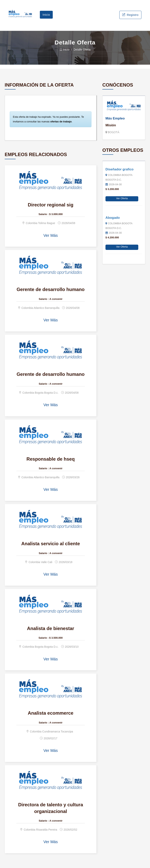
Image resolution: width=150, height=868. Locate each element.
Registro (130, 15)
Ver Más (50, 235)
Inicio (46, 15)
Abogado (113, 218)
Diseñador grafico (120, 169)
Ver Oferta (122, 198)
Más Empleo (115, 118)
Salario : (43, 214)
